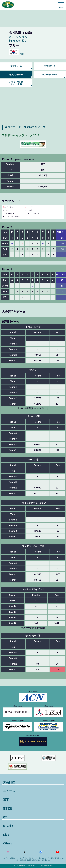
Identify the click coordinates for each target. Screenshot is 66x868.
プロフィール (16, 66)
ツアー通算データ (50, 75)
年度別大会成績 (16, 75)
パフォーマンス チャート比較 (16, 83)
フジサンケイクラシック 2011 (21, 135)
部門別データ (50, 66)
